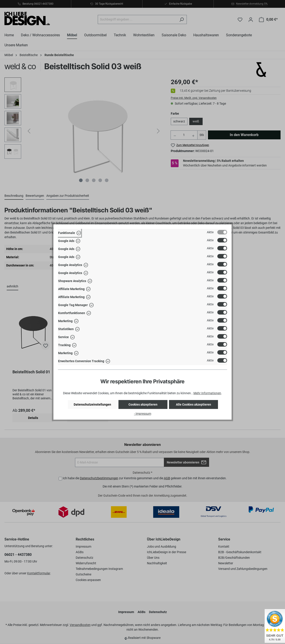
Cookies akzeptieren (143, 404)
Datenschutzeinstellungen (92, 404)
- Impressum (143, 414)
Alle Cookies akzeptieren (193, 404)
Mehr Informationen (207, 393)
